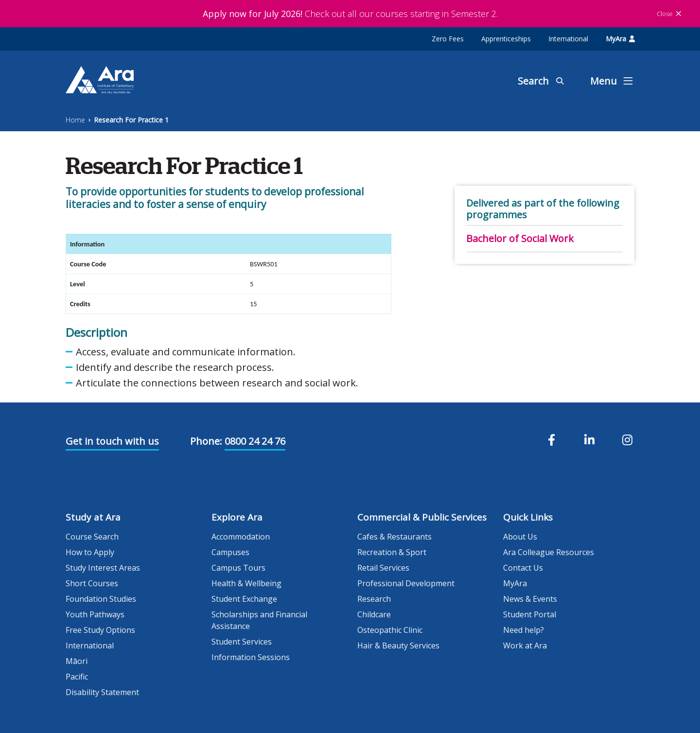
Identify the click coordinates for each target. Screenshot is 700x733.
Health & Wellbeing (246, 583)
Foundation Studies (101, 599)
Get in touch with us (112, 441)
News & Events (530, 599)
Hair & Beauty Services (398, 646)
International (568, 39)
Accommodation (241, 537)
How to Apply (90, 552)
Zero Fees (448, 39)
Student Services (242, 642)
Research (374, 599)
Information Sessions (251, 657)
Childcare (374, 614)
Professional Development (406, 583)
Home (75, 120)
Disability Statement (102, 692)
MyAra (620, 39)
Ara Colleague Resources (549, 552)
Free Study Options (100, 630)
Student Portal (530, 614)
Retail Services (383, 568)
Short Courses (92, 583)
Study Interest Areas (103, 568)
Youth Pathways (95, 614)
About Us (520, 537)
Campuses (230, 552)
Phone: (206, 441)
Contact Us (523, 568)
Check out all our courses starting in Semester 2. (350, 14)
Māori (77, 661)
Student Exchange (244, 599)
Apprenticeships (506, 39)
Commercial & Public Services (422, 517)
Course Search (92, 537)
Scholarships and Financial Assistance (259, 620)
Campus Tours (238, 568)
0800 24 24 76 (255, 441)
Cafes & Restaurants (394, 537)
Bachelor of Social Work (520, 238)
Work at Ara (525, 646)
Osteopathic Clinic (390, 630)
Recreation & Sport (392, 552)
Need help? (524, 630)
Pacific (77, 677)
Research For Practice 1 (131, 120)
